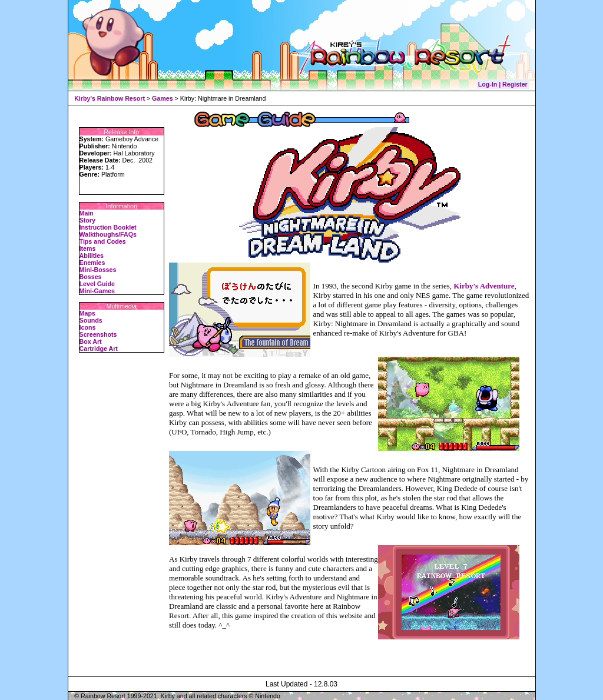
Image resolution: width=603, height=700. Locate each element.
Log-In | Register (503, 84)
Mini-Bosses (98, 270)
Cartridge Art (99, 349)
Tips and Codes (103, 241)
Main (87, 213)
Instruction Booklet (108, 227)
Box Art (91, 341)
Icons (88, 327)
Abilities (92, 256)
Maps (87, 313)
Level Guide (97, 284)
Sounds (91, 320)
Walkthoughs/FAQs (108, 234)
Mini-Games (97, 291)
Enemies (92, 263)
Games (163, 98)
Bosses (91, 277)
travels (209, 559)
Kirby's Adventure (484, 286)
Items (88, 248)
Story (87, 220)
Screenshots (98, 334)
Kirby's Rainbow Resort (110, 98)
